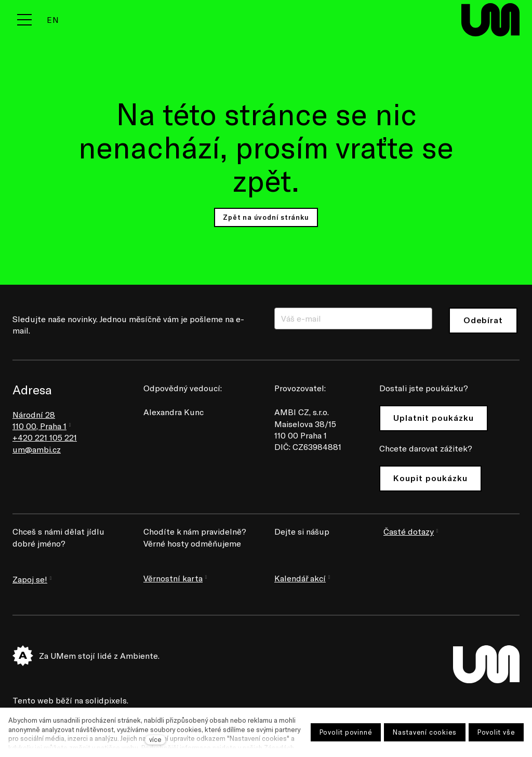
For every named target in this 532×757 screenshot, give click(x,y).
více (155, 739)
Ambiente (139, 655)
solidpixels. (107, 700)
